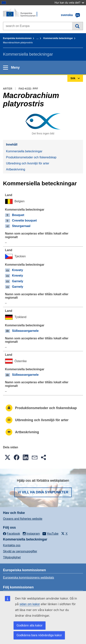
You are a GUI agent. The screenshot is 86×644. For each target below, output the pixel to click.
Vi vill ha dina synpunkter (43, 492)
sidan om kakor (30, 604)
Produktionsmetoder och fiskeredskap (31, 157)
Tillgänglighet (12, 557)
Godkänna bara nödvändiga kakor (39, 635)
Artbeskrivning (16, 169)
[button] (8, 457)
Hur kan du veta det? (69, 3)
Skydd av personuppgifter (20, 551)
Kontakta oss (12, 545)
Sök (77, 26)
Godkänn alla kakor (30, 625)
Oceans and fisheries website (23, 519)
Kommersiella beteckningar (58, 38)
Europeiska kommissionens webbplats (29, 578)
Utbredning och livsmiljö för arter (28, 163)
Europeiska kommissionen (17, 38)
